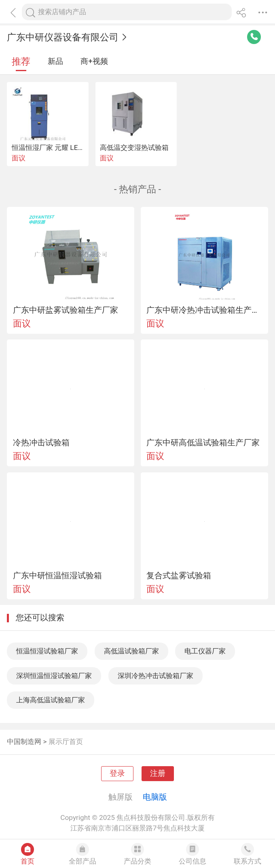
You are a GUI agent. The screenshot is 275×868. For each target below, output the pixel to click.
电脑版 (155, 797)
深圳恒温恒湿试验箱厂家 (54, 676)
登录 (117, 773)
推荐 (21, 62)
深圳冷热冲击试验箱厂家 (155, 676)
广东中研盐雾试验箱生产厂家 (66, 310)
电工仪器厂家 (205, 651)
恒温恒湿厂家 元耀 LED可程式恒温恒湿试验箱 (81, 147)
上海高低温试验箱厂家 (51, 700)
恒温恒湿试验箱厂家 (47, 651)
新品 (55, 61)
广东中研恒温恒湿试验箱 (57, 575)
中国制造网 (24, 742)
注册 (158, 773)
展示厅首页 (66, 742)
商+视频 (94, 61)
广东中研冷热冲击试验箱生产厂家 (204, 310)
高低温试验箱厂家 (131, 651)
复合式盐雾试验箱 (179, 575)
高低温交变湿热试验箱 (134, 147)
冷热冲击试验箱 (41, 442)
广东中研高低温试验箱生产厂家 (203, 442)
